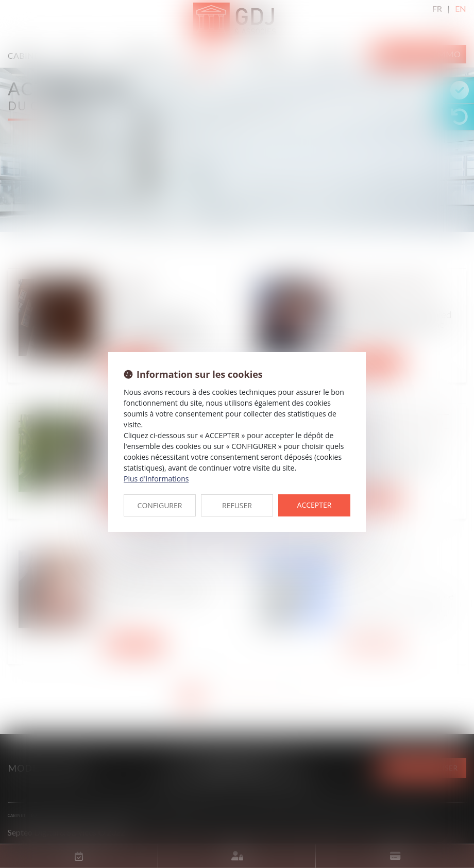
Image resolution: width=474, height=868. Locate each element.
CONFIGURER (160, 505)
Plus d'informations (156, 479)
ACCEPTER (315, 505)
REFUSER (237, 505)
